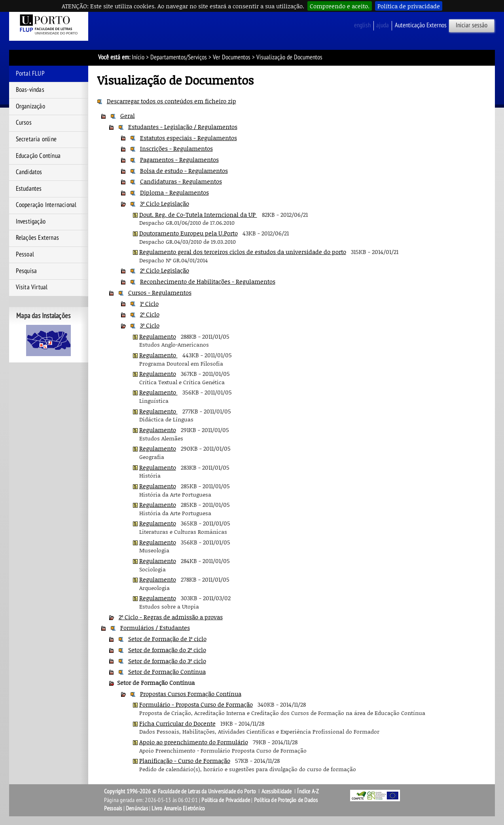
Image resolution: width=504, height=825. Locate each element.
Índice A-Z (308, 791)
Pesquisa (27, 271)
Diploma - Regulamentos (174, 192)
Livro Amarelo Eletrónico (178, 808)
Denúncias (137, 808)
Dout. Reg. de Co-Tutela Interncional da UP (198, 214)
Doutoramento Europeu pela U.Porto (189, 233)
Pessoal (25, 254)
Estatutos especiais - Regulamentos (189, 138)
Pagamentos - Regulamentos (179, 159)
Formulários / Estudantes (155, 628)
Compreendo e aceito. (340, 6)
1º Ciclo (149, 303)
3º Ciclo (150, 325)
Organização (30, 106)
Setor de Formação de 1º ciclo (167, 639)
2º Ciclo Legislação (165, 270)
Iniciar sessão (472, 25)
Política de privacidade (409, 6)
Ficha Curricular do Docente (177, 723)
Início (138, 57)
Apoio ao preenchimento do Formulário (194, 742)
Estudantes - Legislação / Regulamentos (183, 127)
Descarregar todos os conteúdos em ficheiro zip (171, 101)
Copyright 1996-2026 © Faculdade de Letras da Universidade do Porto (181, 791)
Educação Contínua (38, 156)
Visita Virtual (32, 287)
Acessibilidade (277, 791)
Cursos (24, 123)
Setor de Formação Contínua (167, 671)
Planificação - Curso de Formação (185, 761)
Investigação (31, 222)
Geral (128, 116)
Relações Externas (37, 238)
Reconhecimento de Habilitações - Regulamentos (208, 281)
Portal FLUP (30, 74)
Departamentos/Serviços (179, 57)
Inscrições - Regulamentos (176, 148)
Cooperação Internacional (46, 205)
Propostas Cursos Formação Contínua (191, 694)
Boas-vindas (30, 90)
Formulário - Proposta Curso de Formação (196, 704)
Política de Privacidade (226, 800)
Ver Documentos (232, 57)
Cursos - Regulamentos (160, 292)
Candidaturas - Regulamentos (181, 181)
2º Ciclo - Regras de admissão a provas (171, 617)
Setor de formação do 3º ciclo (167, 661)
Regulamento (158, 336)
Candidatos (29, 172)
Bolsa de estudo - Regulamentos (184, 171)
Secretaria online (36, 139)
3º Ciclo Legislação (165, 203)
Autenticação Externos (421, 25)
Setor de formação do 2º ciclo (167, 650)
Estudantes (29, 189)
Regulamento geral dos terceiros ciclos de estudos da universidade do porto (243, 252)
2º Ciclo (150, 314)
